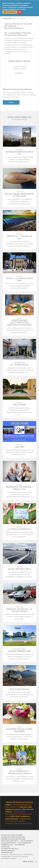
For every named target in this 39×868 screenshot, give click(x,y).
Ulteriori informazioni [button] (10, 12)
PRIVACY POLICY (16, 855)
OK (20, 12)
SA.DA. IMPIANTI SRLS (19, 569)
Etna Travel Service (19, 689)
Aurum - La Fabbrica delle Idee (19, 279)
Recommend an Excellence (17, 89)
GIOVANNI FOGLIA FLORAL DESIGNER (19, 730)
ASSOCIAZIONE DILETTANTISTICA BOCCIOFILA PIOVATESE (19, 323)
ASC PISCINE (19, 405)
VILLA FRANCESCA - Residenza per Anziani (19, 772)
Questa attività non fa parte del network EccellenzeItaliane (18, 26)
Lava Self (19, 447)
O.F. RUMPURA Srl (19, 365)
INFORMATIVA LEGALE (9, 858)
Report (11, 102)
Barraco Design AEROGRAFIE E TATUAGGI (19, 195)
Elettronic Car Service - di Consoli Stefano (19, 610)
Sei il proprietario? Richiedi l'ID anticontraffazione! (18, 34)
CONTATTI (5, 855)
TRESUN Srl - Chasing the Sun (19, 237)
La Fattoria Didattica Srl (19, 529)
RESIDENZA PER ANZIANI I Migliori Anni (19, 488)
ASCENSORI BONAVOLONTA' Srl (19, 153)
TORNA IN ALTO (29, 862)
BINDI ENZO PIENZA (19, 61)
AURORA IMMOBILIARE (19, 651)
